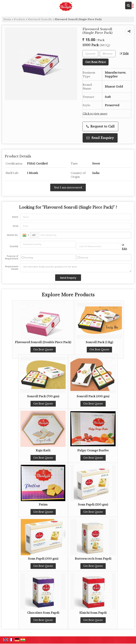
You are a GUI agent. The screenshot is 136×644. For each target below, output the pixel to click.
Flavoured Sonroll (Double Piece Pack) (43, 342)
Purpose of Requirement (12, 257)
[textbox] (108, 54)
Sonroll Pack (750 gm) (43, 396)
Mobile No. (13, 235)
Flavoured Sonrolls (40, 19)
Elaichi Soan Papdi (93, 613)
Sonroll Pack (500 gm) (93, 396)
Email (16, 226)
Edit (124, 54)
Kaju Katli (43, 450)
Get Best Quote (43, 350)
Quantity (14, 246)
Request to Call (100, 126)
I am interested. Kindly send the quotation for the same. (76, 268)
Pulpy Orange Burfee (93, 450)
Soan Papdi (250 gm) (93, 504)
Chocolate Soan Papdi (43, 613)
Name (15, 217)
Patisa (43, 504)
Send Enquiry (100, 138)
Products (20, 19)
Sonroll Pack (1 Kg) (99, 342)
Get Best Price (96, 62)
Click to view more (95, 114)
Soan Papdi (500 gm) (43, 559)
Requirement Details (12, 268)
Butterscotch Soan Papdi (93, 559)
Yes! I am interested (68, 187)
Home (7, 19)
